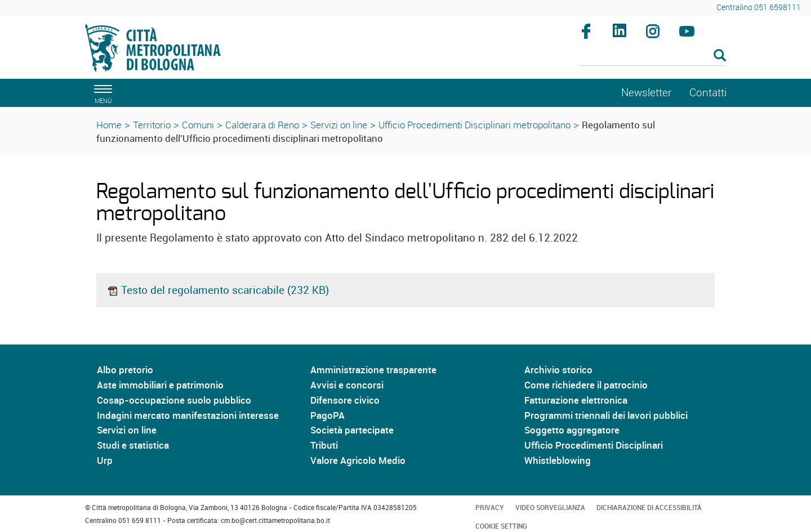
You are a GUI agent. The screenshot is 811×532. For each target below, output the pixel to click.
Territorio (152, 125)
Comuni (198, 125)
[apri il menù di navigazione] (101, 93)
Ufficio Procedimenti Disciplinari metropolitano (474, 125)
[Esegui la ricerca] (720, 56)
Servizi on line (339, 125)
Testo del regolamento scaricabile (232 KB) (218, 290)
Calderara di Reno (262, 125)
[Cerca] (653, 56)
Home (109, 125)
